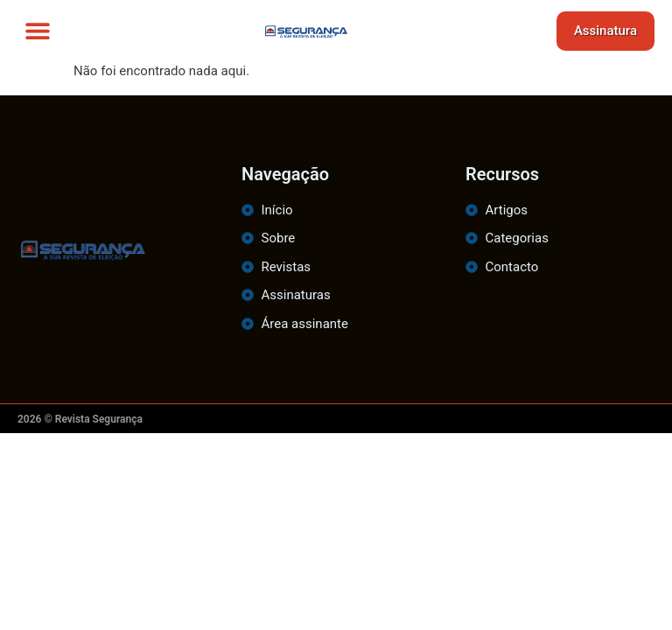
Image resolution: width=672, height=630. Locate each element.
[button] (37, 31)
